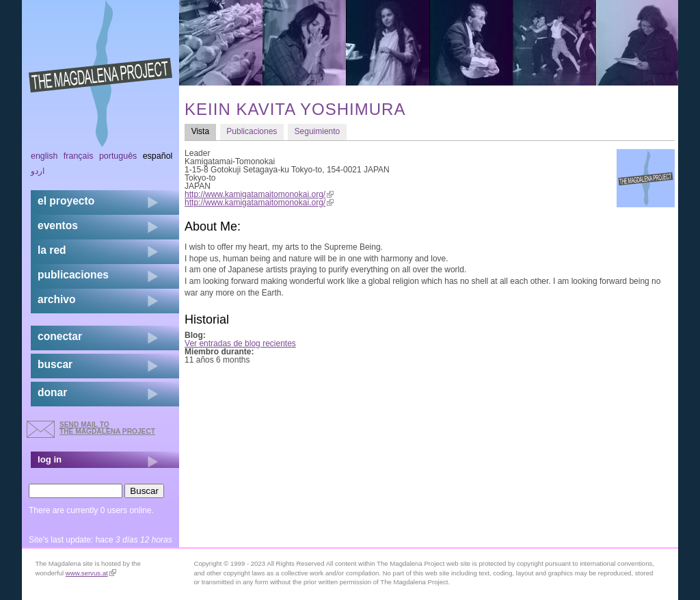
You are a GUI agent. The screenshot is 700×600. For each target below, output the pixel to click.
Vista (204, 131)
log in (50, 459)
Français (79, 156)
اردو (38, 171)
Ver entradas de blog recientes (240, 343)
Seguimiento (318, 131)
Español (158, 156)
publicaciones (73, 275)
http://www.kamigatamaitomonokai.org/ (259, 194)
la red (52, 250)
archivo (56, 299)
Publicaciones (252, 131)
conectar (60, 336)
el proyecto (66, 201)
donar (52, 392)
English (44, 156)
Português (118, 156)
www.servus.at (91, 573)
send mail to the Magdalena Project (107, 428)
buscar (55, 364)
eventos (58, 225)
